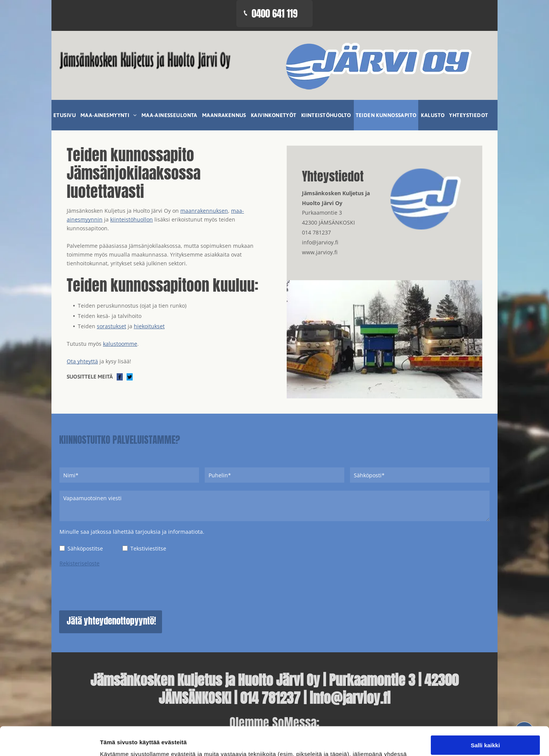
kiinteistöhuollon (132, 219)
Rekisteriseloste (79, 563)
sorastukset (112, 326)
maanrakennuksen (204, 211)
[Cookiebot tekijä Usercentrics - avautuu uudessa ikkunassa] (49, 741)
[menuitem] (65, 115)
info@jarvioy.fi (320, 242)
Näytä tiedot (408, 741)
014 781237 (316, 232)
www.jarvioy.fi (320, 252)
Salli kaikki (486, 656)
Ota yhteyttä (82, 361)
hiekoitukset (149, 326)
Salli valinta (486, 678)
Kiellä (485, 700)
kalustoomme (120, 344)
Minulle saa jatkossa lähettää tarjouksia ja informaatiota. (132, 532)
